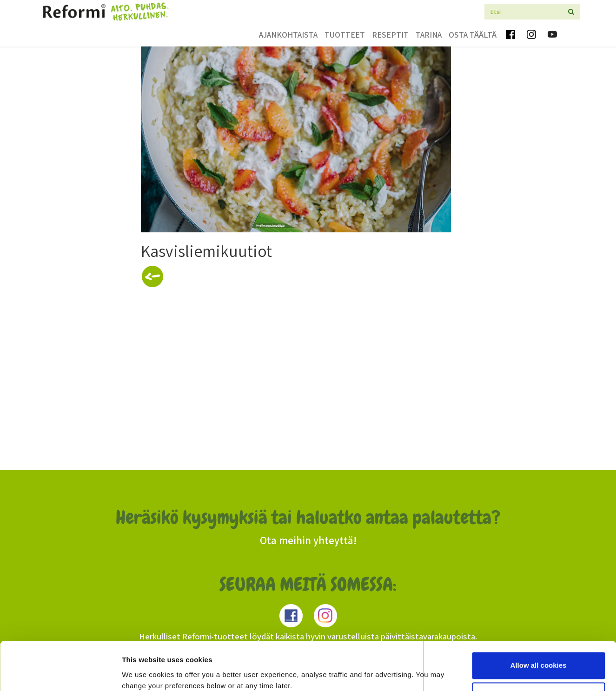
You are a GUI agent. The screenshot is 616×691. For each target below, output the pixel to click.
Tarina (429, 35)
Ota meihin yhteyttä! (308, 540)
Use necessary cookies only (538, 657)
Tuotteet (345, 35)
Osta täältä (473, 35)
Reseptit (390, 35)
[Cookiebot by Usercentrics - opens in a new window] (60, 673)
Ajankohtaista (288, 35)
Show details (143, 673)
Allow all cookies (539, 627)
